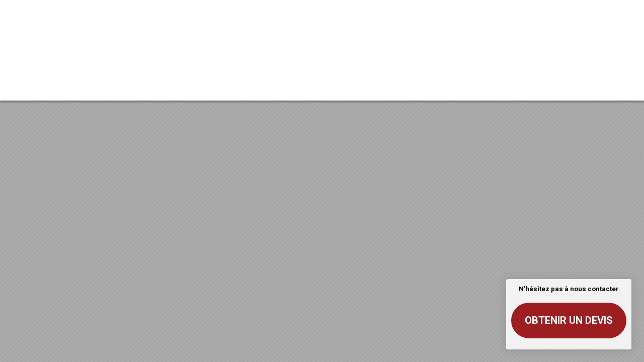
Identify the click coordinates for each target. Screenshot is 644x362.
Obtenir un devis (569, 320)
